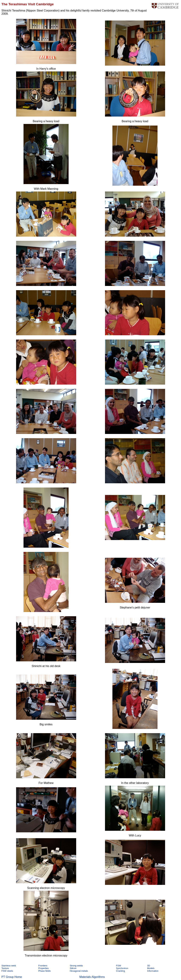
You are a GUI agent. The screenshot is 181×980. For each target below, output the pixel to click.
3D (148, 966)
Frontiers (43, 966)
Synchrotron (122, 968)
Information (153, 971)
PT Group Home (12, 977)
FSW (118, 966)
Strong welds (76, 966)
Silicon (73, 968)
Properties (43, 968)
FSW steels (7, 971)
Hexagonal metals (79, 971)
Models (151, 968)
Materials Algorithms (92, 977)
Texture (5, 968)
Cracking (120, 971)
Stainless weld (9, 966)
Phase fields (45, 971)
